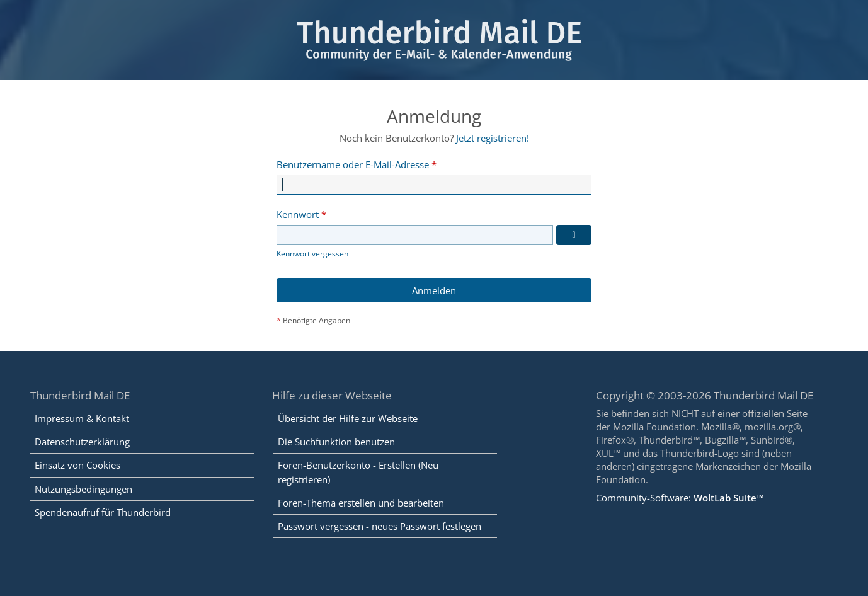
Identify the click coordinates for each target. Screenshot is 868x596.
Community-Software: (680, 498)
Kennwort (298, 214)
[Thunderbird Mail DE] (434, 40)
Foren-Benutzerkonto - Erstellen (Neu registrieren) (358, 472)
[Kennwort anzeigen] (574, 235)
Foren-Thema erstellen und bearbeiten (361, 503)
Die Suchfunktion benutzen (336, 442)
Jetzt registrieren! (493, 138)
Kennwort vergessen (312, 254)
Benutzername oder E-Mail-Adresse (353, 164)
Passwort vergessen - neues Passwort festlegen (380, 526)
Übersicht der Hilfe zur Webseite (348, 418)
